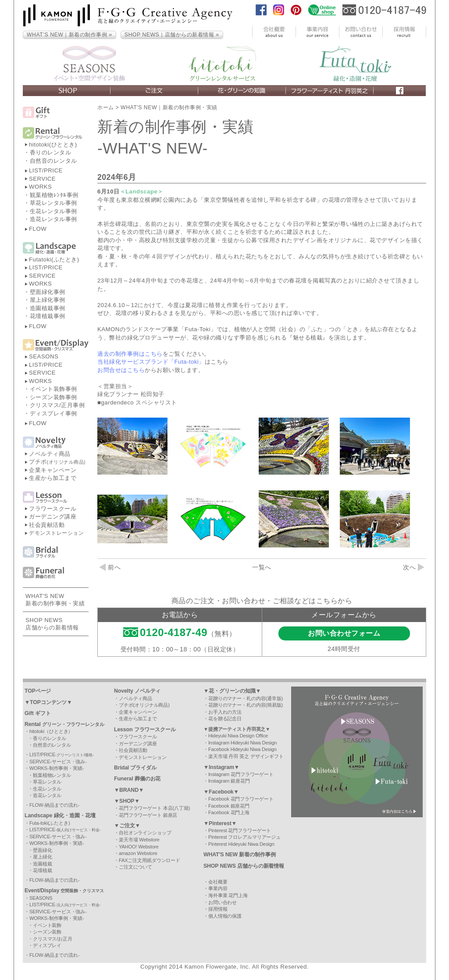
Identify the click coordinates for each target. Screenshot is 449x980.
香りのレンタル (51, 152)
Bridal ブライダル (135, 768)
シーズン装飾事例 (53, 397)
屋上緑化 (43, 857)
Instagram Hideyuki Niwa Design (242, 743)
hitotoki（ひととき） (51, 731)
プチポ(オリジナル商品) (144, 705)
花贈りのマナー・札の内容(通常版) (246, 698)
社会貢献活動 (47, 525)
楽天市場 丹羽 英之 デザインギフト (246, 756)
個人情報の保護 (225, 916)
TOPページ (38, 691)
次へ (413, 567)
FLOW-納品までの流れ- (55, 805)
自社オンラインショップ (145, 833)
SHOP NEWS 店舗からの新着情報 (244, 866)
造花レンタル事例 (53, 219)
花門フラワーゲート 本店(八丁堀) (154, 808)
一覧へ (262, 567)
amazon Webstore (138, 853)
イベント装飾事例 (53, 389)
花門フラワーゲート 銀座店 (148, 815)
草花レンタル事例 (53, 203)
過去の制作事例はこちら (130, 354)
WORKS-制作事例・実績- (57, 768)
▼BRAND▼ (129, 790)
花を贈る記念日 (225, 719)
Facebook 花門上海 (229, 812)
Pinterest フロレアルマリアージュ (244, 837)
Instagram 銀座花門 (229, 781)
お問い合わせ (223, 902)
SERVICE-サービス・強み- (58, 762)
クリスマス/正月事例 (57, 405)
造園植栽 (43, 864)
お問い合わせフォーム (344, 633)
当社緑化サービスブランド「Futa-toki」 (151, 362)
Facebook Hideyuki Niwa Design (242, 749)
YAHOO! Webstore (139, 847)
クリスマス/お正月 (53, 939)
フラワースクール (53, 509)
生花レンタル (47, 789)
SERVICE (42, 179)
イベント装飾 (47, 925)
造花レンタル (47, 795)
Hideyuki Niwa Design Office (238, 736)
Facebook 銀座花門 (229, 806)
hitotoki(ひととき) (53, 145)
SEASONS (44, 356)
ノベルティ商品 (50, 454)
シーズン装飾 (47, 932)
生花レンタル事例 (53, 211)
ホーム (106, 107)
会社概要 (218, 882)
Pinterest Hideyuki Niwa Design (241, 844)
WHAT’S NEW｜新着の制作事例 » (69, 35)
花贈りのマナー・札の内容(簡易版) (246, 705)
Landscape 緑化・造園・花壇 (60, 815)
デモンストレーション (56, 533)
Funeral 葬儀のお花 (137, 779)
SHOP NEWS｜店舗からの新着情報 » (172, 35)
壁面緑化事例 (48, 292)
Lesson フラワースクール (145, 730)
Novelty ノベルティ (137, 691)
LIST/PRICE (46, 170)
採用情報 (218, 909)
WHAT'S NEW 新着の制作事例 (240, 855)
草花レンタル (47, 782)
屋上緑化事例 (48, 300)
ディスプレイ (47, 945)
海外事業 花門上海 (228, 895)
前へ (110, 567)
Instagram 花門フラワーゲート (241, 774)
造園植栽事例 (48, 308)
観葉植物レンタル (52, 775)
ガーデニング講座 (53, 517)
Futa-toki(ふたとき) (50, 823)
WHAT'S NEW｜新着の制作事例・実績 (169, 107)
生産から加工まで (53, 478)
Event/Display (64, 891)
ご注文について (135, 867)
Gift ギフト (38, 713)
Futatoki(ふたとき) (54, 259)
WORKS (40, 187)
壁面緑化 (43, 850)
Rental (64, 724)
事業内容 (218, 888)
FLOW (38, 229)
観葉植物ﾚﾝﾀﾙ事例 (54, 195)
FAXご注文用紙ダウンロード (150, 860)
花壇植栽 (43, 870)
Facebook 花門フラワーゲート (241, 799)
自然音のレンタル (53, 161)
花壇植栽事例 (48, 316)
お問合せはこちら (121, 370)
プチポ (57, 462)
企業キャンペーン (53, 470)
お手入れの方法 (225, 712)
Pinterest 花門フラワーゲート (240, 830)
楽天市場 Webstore (139, 840)
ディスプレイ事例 (53, 413)
